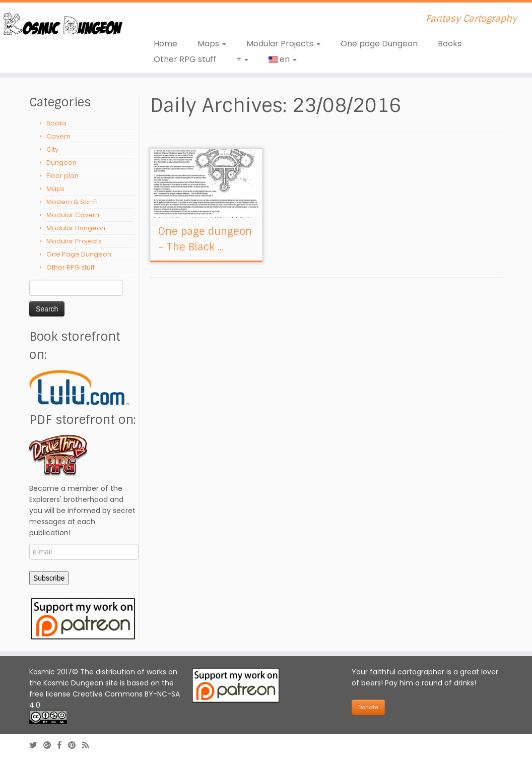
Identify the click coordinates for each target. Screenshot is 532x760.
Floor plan (62, 176)
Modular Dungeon (76, 228)
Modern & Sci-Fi (72, 202)
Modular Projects (283, 44)
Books (450, 44)
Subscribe (49, 578)
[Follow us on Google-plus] (50, 745)
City (52, 149)
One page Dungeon (379, 44)
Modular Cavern (73, 215)
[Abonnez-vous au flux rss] (89, 745)
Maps (212, 44)
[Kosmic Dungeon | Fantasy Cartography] (62, 25)
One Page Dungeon (79, 254)
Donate (368, 707)
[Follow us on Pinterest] (75, 745)
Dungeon (61, 163)
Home (165, 44)
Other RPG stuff (185, 59)
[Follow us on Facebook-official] (63, 745)
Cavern (58, 136)
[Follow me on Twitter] (36, 745)
